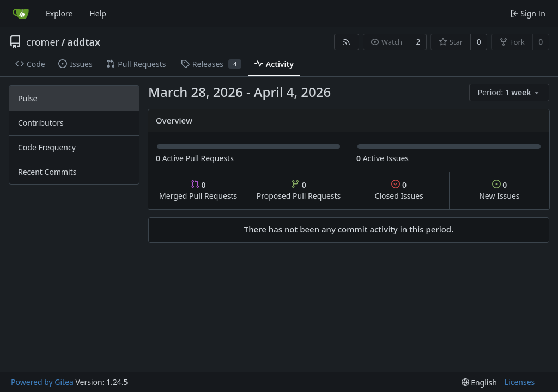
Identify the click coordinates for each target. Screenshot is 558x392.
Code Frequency (47, 147)
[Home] (21, 14)
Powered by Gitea (42, 382)
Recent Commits (47, 172)
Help (98, 13)
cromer (43, 42)
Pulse (28, 98)
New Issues (499, 190)
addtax (84, 42)
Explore (59, 13)
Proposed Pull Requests (299, 190)
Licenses (520, 382)
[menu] (509, 93)
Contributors (41, 123)
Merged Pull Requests (198, 190)
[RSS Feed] (347, 42)
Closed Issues (399, 190)
